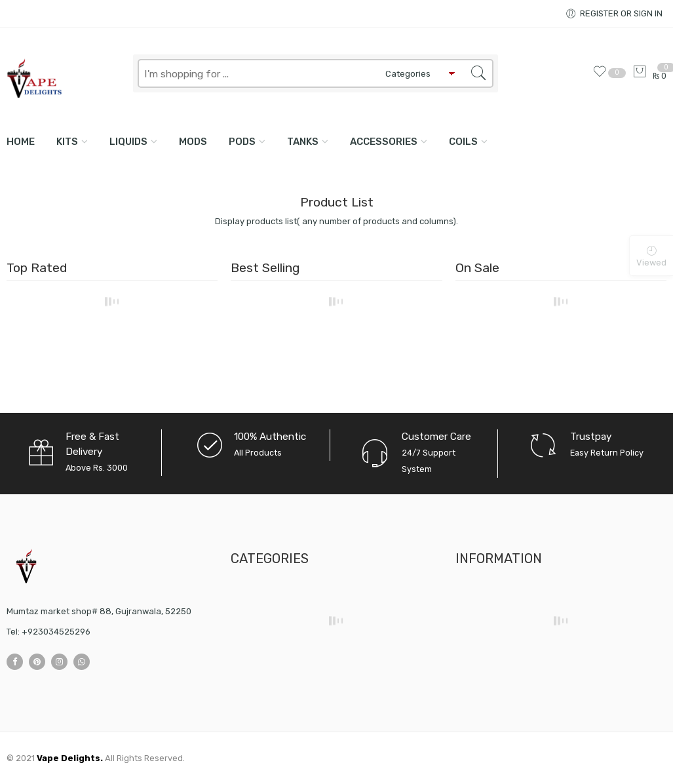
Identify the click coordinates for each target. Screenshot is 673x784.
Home (21, 142)
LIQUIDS (128, 142)
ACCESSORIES (384, 142)
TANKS (303, 142)
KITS (67, 142)
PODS (242, 142)
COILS (463, 142)
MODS (193, 142)
